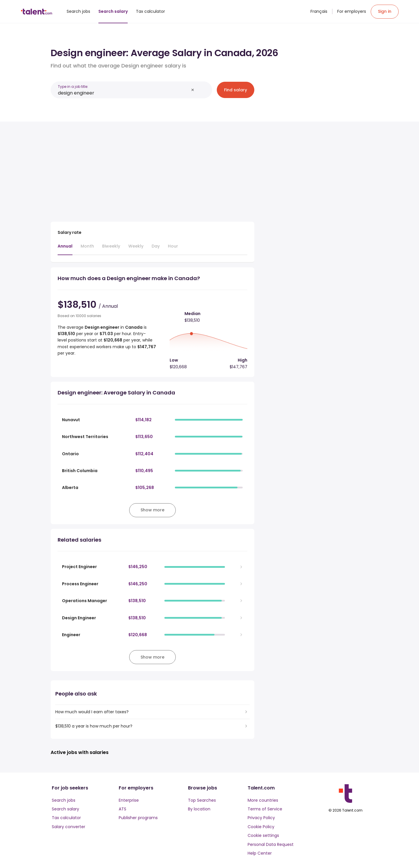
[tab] (65, 249)
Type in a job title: (73, 87)
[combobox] (123, 93)
